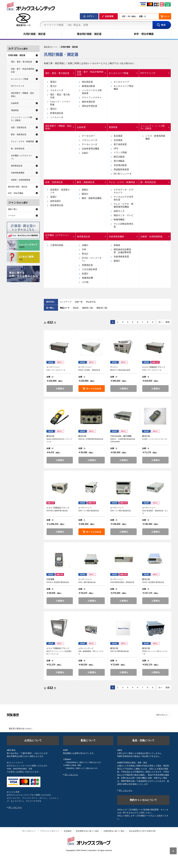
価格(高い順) (102, 308)
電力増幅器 (119, 161)
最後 (168, 322)
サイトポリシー (29, 831)
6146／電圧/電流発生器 (87, 582)
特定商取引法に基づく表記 (87, 831)
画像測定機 (87, 278)
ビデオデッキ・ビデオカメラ (124, 191)
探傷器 (117, 245)
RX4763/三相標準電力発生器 (57, 511)
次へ (160, 322)
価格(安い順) (88, 308)
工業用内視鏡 (57, 245)
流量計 (85, 245)
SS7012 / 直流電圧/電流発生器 (58, 582)
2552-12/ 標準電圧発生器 (119, 651)
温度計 (53, 197)
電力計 (53, 86)
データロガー (88, 136)
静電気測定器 (57, 113)
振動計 (85, 190)
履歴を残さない (162, 715)
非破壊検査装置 (121, 257)
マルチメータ (57, 90)
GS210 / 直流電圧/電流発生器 (153, 582)
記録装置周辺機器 (91, 149)
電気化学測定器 (90, 106)
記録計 (85, 153)
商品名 (76, 308)
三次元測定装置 (90, 269)
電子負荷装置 (120, 144)
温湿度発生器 (57, 205)
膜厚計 (117, 261)
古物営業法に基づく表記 (114, 831)
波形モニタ (119, 211)
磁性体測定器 (88, 102)
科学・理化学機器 (144, 34)
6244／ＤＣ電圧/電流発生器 (120, 511)
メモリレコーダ (90, 140)
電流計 (53, 82)
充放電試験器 (120, 165)
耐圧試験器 (119, 157)
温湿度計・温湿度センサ (60, 191)
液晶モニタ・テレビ (124, 215)
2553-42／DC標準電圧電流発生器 (91, 439)
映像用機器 (119, 220)
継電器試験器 (88, 86)
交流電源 (118, 140)
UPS (116, 148)
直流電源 (118, 136)
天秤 (84, 249)
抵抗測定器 (87, 82)
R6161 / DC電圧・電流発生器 (89, 370)
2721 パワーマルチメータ (56, 370)
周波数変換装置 (121, 169)
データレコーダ (90, 144)
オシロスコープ (121, 82)
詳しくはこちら (15, 807)
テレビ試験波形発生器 (124, 225)
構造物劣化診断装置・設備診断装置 (122, 251)
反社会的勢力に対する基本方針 (142, 831)
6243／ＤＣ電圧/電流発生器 (89, 511)
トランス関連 (120, 152)
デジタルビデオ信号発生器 (124, 198)
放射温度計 (56, 201)
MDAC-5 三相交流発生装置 (120, 370)
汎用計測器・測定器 (34, 34)
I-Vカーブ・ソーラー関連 (60, 103)
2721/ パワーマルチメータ (152, 370)
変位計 (85, 254)
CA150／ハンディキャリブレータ (155, 439)
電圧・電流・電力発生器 (60, 96)
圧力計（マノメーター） (92, 259)
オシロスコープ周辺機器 (124, 88)
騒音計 (85, 194)
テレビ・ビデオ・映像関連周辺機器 (124, 205)
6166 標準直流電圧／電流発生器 (122, 582)
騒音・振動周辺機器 (92, 198)
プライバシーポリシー (50, 831)
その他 (85, 282)
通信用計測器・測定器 (89, 34)
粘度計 (85, 274)
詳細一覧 (79, 302)
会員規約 (68, 831)
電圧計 (53, 109)
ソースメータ (57, 117)
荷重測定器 (87, 265)
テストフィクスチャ (92, 97)
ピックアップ (66, 302)
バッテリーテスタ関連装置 (92, 92)
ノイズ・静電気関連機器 (155, 137)
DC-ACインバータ (123, 174)
